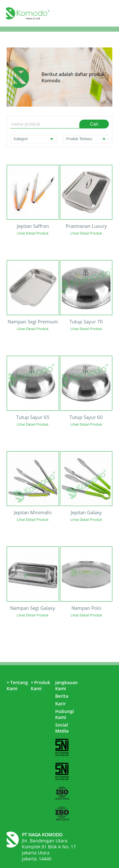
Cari (94, 124)
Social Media (62, 728)
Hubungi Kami (65, 714)
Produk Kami (40, 685)
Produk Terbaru (86, 139)
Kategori (33, 139)
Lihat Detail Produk (33, 233)
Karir (60, 704)
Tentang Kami (17, 685)
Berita (62, 696)
